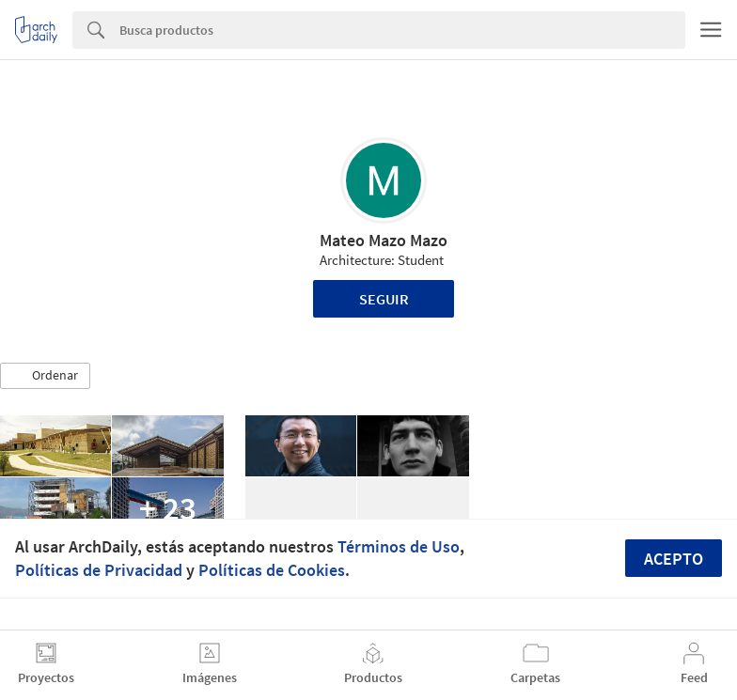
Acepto (674, 559)
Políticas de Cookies (272, 570)
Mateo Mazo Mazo (384, 240)
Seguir (384, 299)
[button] (45, 376)
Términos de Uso (399, 546)
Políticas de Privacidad (99, 570)
